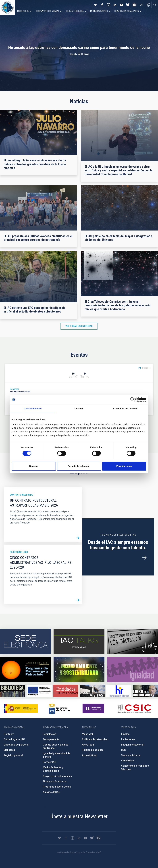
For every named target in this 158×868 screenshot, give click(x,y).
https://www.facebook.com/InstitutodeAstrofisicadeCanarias (102, 5)
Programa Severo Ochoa (57, 787)
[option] (79, 389)
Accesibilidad (89, 755)
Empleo (125, 734)
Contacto (9, 734)
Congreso (15, 389)
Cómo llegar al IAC (14, 739)
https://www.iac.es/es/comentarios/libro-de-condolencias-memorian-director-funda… (145, 691)
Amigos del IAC (52, 792)
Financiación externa (55, 781)
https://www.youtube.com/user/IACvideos (121, 5)
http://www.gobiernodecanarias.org (59, 708)
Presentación (23, 11)
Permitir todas (124, 466)
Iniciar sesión (148, 5)
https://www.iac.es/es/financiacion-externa (66, 691)
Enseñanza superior (99, 11)
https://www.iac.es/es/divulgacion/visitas (92, 691)
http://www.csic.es (134, 708)
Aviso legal (88, 745)
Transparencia (51, 739)
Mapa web (88, 734)
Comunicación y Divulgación (127, 11)
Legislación (50, 734)
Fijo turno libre (19, 552)
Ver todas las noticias (79, 326)
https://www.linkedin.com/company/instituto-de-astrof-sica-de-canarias (115, 5)
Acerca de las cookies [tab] (125, 408)
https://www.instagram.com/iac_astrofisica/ (108, 5)
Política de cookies (93, 750)
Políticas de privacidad (95, 739)
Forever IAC (50, 762)
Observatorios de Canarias (47, 11)
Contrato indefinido (22, 495)
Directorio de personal (16, 745)
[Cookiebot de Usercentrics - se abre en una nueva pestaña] (133, 400)
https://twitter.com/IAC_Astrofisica (96, 5)
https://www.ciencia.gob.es (21, 708)
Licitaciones (128, 739)
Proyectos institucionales (57, 776)
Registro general (13, 755)
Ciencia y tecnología (75, 11)
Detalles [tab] (79, 408)
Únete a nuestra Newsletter (79, 816)
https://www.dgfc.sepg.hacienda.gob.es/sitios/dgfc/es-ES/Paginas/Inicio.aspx (39, 691)
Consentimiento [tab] (33, 408)
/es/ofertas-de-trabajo (144, 558)
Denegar (34, 466)
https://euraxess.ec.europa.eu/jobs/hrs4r (119, 691)
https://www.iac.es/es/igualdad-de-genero (133, 669)
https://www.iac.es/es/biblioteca (13, 691)
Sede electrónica (131, 755)
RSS (123, 750)
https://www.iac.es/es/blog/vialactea (134, 5)
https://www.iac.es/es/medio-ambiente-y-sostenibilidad (79, 669)
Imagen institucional (133, 745)
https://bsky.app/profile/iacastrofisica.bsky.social (128, 5)
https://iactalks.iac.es (79, 641)
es (141, 5)
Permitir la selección (79, 466)
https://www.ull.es (94, 708)
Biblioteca (9, 750)
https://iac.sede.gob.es (25, 641)
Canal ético (128, 761)
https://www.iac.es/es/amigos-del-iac (25, 669)
